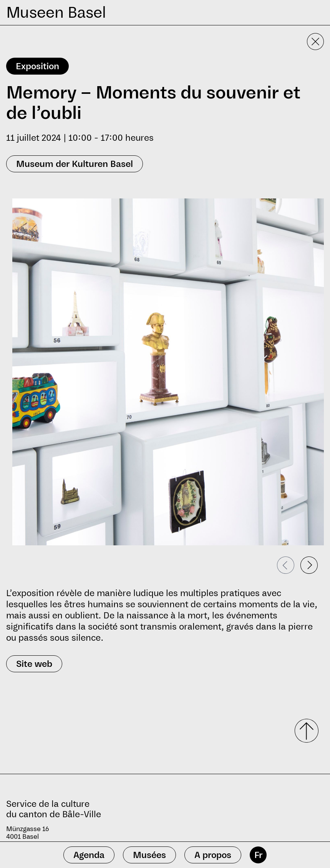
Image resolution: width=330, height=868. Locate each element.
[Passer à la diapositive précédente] (286, 565)
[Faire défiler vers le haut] (304, 731)
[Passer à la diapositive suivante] (309, 565)
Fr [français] (258, 855)
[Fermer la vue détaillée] (315, 42)
